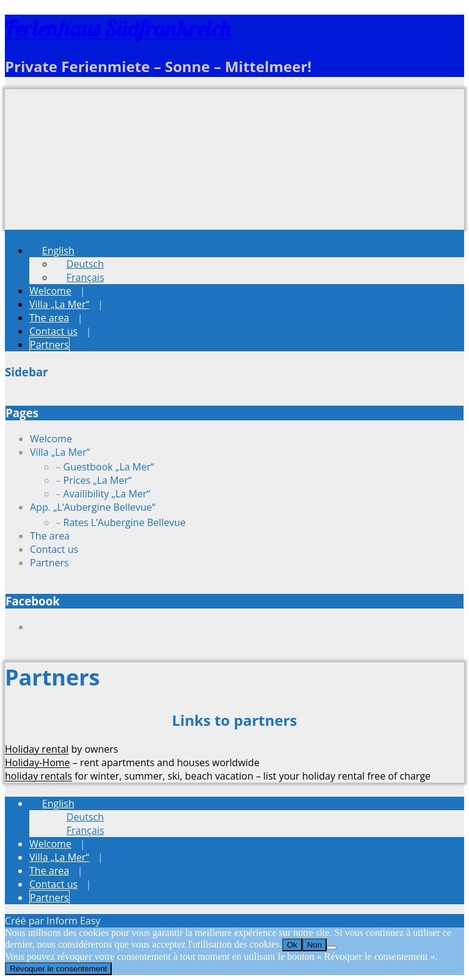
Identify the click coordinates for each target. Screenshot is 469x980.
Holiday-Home (38, 762)
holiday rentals (38, 776)
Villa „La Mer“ (59, 304)
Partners (49, 345)
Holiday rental (37, 749)
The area (49, 318)
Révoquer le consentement (58, 969)
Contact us (53, 331)
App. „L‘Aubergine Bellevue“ (93, 507)
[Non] (332, 948)
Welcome (50, 291)
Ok (292, 945)
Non (314, 945)
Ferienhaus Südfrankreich (118, 28)
